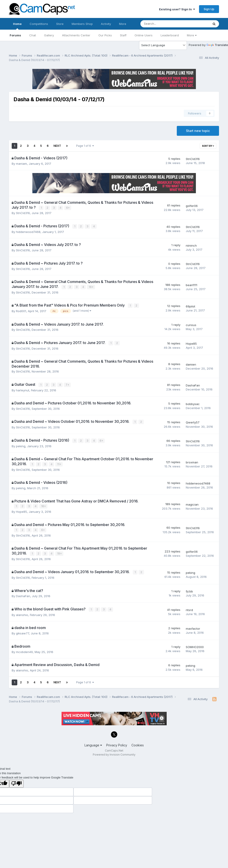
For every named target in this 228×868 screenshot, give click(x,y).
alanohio (22, 612)
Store (60, 24)
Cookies (138, 742)
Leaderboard (170, 35)
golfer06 (192, 206)
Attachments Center (76, 35)
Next (57, 146)
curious (191, 324)
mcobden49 (24, 649)
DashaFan (193, 384)
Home (17, 26)
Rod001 (21, 310)
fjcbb (189, 589)
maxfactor (193, 626)
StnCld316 (193, 159)
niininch (191, 245)
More (192, 35)
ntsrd (189, 607)
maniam (21, 164)
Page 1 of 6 (85, 146)
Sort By (208, 146)
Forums (15, 35)
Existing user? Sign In (177, 9)
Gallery (49, 35)
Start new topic (198, 131)
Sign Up (209, 9)
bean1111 (191, 285)
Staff (123, 35)
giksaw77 (22, 631)
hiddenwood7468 (28, 231)
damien (191, 364)
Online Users (144, 35)
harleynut (23, 389)
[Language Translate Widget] (163, 45)
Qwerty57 (193, 421)
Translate (217, 45)
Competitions (39, 24)
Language (93, 742)
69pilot (190, 306)
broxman (192, 461)
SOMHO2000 (195, 644)
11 (59, 463)
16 (91, 286)
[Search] (163, 24)
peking (21, 445)
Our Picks (105, 35)
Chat (33, 35)
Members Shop (82, 24)
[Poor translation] (16, 781)
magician (192, 503)
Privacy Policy (117, 742)
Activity (106, 24)
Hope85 (191, 343)
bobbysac (193, 403)
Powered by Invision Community (114, 752)
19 (59, 551)
